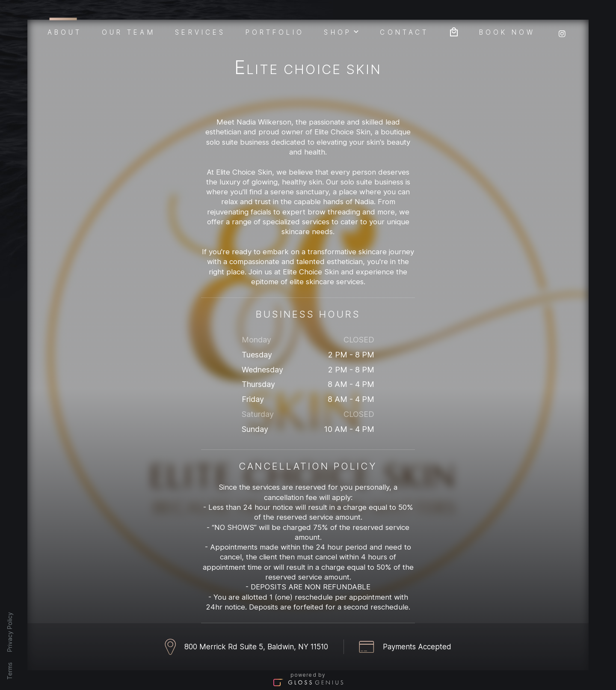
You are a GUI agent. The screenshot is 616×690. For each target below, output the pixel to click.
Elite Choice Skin (308, 69)
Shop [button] (342, 31)
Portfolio (275, 32)
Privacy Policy (10, 632)
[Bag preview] (454, 31)
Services (200, 32)
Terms (10, 671)
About (65, 31)
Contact (404, 32)
